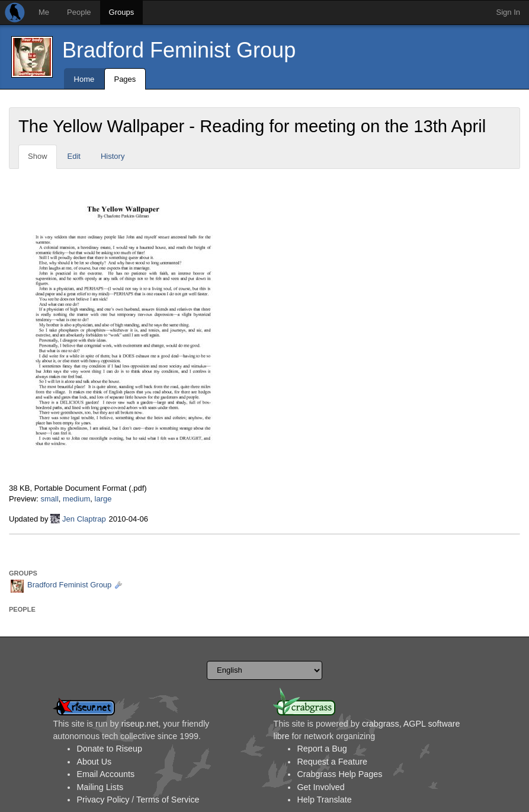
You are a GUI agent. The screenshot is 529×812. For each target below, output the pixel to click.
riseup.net (140, 724)
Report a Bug (322, 749)
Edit (74, 156)
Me (44, 12)
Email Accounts (105, 774)
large (103, 499)
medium (76, 499)
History (113, 156)
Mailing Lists (100, 787)
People (79, 12)
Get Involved (320, 787)
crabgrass (381, 724)
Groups (122, 12)
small (49, 499)
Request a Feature (332, 762)
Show (38, 156)
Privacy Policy (103, 800)
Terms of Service (168, 800)
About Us (94, 762)
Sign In (508, 12)
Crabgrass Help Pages (339, 774)
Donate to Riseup (109, 749)
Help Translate (324, 800)
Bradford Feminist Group (179, 50)
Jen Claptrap (84, 519)
